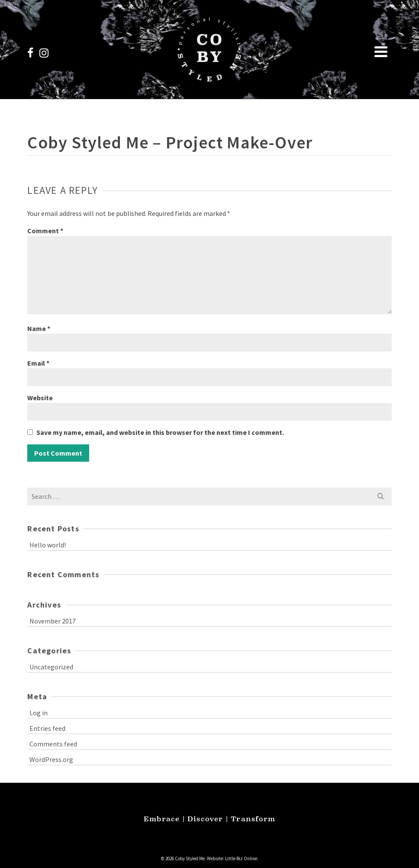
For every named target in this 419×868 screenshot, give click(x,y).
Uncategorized (51, 667)
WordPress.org (51, 759)
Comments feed (53, 744)
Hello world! (48, 545)
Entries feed (47, 728)
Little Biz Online (241, 858)
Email (38, 363)
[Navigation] (381, 51)
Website (40, 398)
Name (39, 328)
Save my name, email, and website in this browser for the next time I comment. (160, 432)
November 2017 (53, 621)
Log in (39, 713)
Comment (45, 231)
